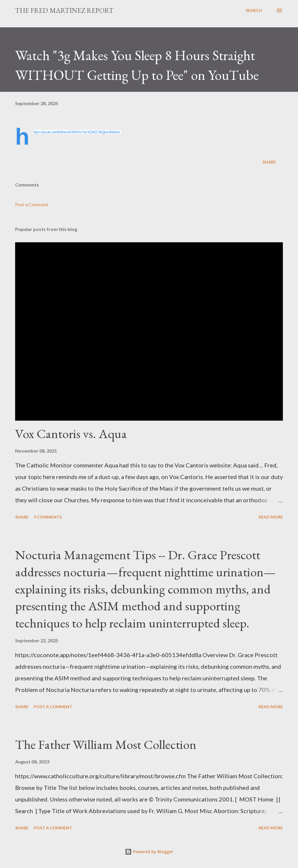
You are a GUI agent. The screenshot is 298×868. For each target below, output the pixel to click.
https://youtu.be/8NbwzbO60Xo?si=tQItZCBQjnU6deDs (77, 132)
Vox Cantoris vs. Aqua (71, 434)
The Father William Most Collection (106, 744)
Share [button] (269, 162)
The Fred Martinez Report (64, 10)
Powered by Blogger (149, 852)
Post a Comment (32, 204)
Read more (271, 517)
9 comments (48, 517)
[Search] (254, 10)
